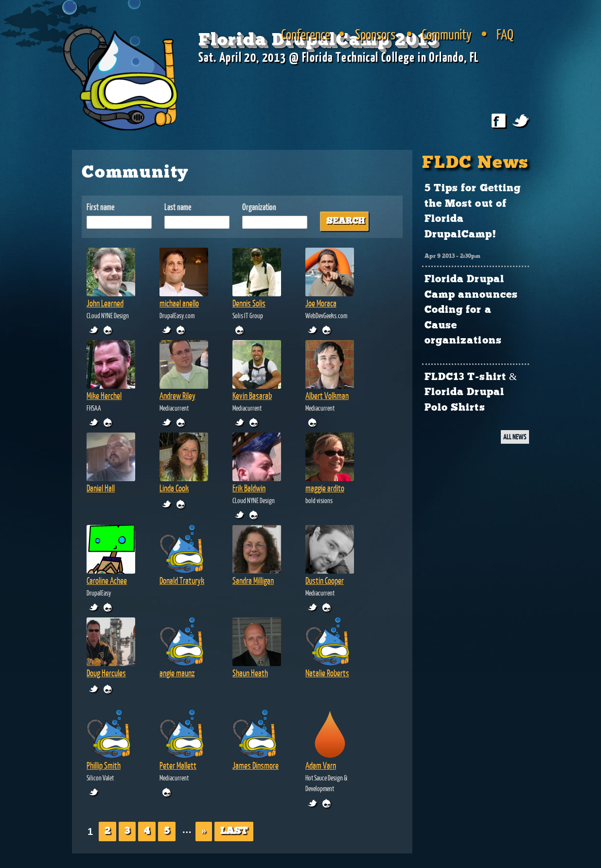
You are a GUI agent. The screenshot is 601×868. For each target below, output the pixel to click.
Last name (178, 207)
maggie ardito (325, 488)
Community (447, 34)
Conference (306, 34)
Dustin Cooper (325, 580)
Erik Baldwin (249, 488)
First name (101, 207)
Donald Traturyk (182, 580)
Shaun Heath (250, 673)
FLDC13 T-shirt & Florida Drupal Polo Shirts (471, 392)
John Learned (105, 303)
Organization (259, 207)
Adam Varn (321, 765)
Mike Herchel (104, 396)
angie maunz (177, 673)
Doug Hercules (106, 673)
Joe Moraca (321, 303)
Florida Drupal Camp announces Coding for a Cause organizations (471, 310)
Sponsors (375, 34)
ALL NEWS (515, 437)
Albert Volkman (327, 396)
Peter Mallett (178, 765)
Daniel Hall (101, 488)
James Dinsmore (256, 765)
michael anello (179, 303)
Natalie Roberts (327, 673)
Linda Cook (174, 488)
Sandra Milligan (253, 580)
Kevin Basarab (252, 396)
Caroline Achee (107, 580)
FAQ (505, 34)
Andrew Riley (177, 396)
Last (234, 831)
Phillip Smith (104, 765)
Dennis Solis (249, 303)
